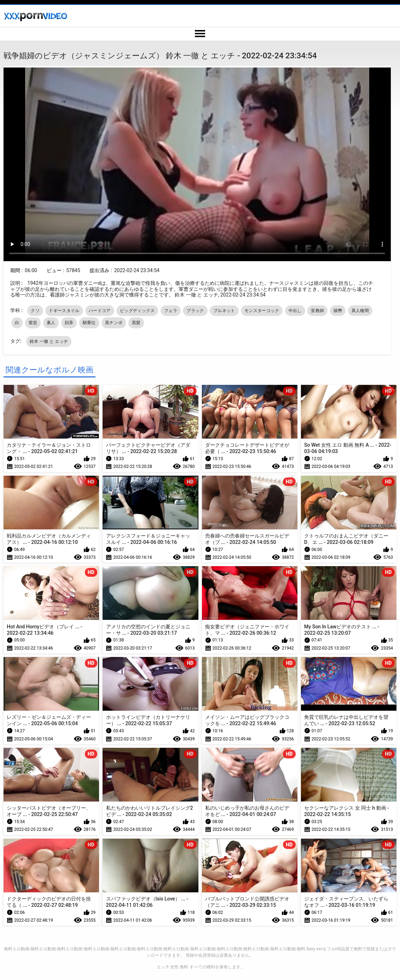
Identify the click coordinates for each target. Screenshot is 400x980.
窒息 (33, 323)
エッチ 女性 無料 (173, 967)
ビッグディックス (137, 311)
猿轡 (338, 311)
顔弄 (69, 323)
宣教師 (317, 311)
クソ (35, 311)
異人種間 (360, 311)
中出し (295, 311)
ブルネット (224, 311)
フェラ (171, 311)
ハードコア (100, 311)
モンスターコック (262, 311)
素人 (51, 323)
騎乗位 (89, 323)
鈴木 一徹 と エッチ (49, 341)
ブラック (195, 311)
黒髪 (136, 323)
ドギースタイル (64, 311)
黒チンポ (114, 323)
